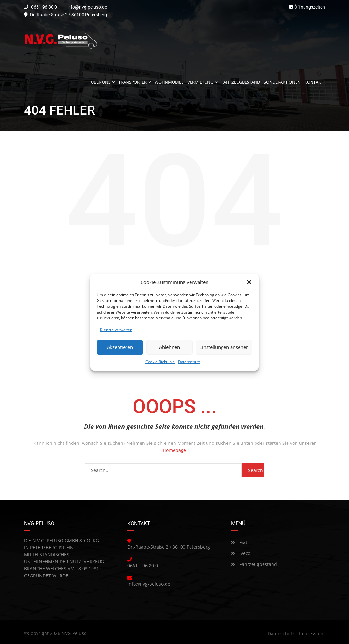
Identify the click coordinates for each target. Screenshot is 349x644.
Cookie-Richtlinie (160, 362)
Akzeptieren (120, 347)
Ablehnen (170, 347)
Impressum (311, 634)
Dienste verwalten (116, 330)
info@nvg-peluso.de (87, 7)
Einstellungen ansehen (224, 347)
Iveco (241, 553)
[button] (249, 282)
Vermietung (200, 82)
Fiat (239, 542)
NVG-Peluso (74, 633)
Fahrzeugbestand (254, 564)
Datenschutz (189, 362)
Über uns (101, 82)
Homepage (174, 450)
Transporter (133, 82)
